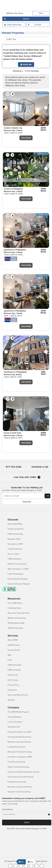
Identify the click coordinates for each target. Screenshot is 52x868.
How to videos (13, 554)
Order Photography (16, 574)
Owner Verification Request (19, 584)
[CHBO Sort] (26, 39)
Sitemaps (11, 700)
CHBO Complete (14, 670)
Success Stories (14, 650)
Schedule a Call (40, 467)
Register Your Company (17, 564)
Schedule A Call (14, 727)
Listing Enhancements (16, 747)
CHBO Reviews (14, 645)
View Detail (26, 138)
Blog (9, 655)
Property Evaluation (16, 529)
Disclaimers (12, 690)
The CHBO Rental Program (18, 712)
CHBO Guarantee (14, 665)
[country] (17, 13)
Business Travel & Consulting (19, 792)
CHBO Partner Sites (15, 534)
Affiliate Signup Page (16, 623)
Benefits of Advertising (17, 618)
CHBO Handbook (15, 559)
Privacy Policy (13, 685)
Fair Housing (13, 680)
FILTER (38, 25)
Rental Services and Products (19, 742)
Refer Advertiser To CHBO (18, 569)
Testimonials (13, 675)
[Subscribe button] (47, 496)
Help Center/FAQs (15, 524)
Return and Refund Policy (18, 695)
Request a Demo (14, 539)
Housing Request (14, 717)
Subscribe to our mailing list (27, 488)
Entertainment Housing (17, 782)
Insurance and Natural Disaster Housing (23, 772)
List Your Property (15, 722)
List (21, 862)
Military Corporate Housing (18, 767)
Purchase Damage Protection (19, 737)
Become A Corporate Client (19, 613)
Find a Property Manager (18, 579)
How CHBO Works (15, 603)
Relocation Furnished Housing (20, 752)
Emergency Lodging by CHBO (20, 757)
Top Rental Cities (14, 608)
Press (10, 660)
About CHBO (13, 640)
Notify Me (26, 65)
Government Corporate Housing (21, 777)
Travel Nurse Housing (16, 762)
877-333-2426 (14, 467)
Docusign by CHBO (15, 544)
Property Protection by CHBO (20, 732)
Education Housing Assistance (20, 787)
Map (31, 862)
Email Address (7, 809)
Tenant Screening (15, 549)
